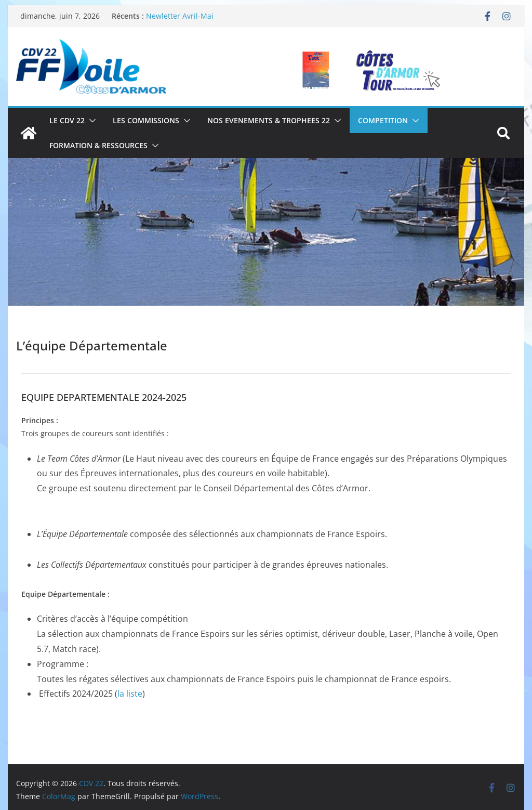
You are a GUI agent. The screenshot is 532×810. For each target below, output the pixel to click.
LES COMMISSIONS (146, 120)
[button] (90, 121)
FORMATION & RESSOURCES (98, 145)
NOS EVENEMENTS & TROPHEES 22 (269, 120)
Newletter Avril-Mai (180, 16)
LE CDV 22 (67, 120)
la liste (130, 694)
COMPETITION (383, 120)
